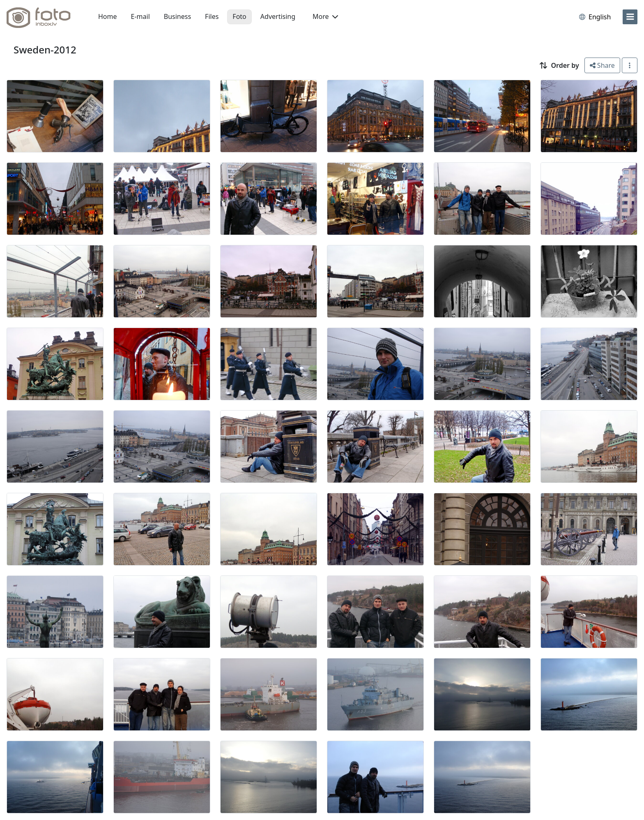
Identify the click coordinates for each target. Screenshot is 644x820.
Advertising (278, 16)
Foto (239, 16)
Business (177, 16)
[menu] (630, 17)
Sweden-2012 (45, 50)
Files (212, 16)
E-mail (140, 16)
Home (108, 16)
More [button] (325, 16)
